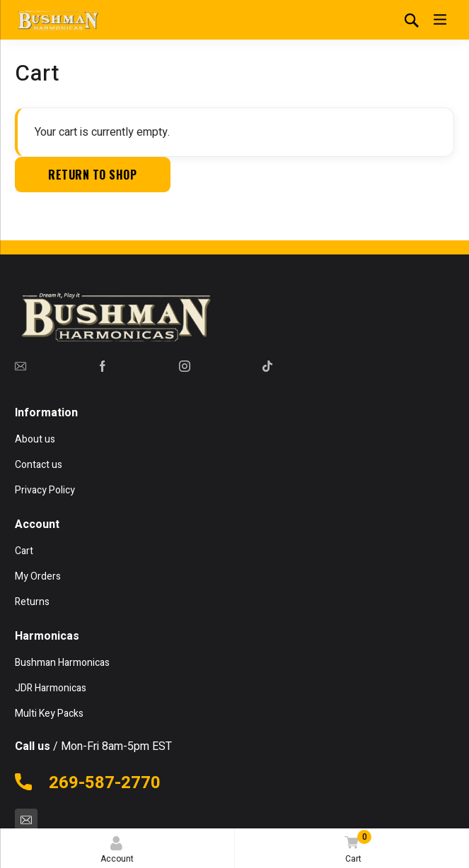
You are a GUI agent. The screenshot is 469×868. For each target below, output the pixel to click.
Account (117, 851)
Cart (356, 848)
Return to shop (92, 175)
